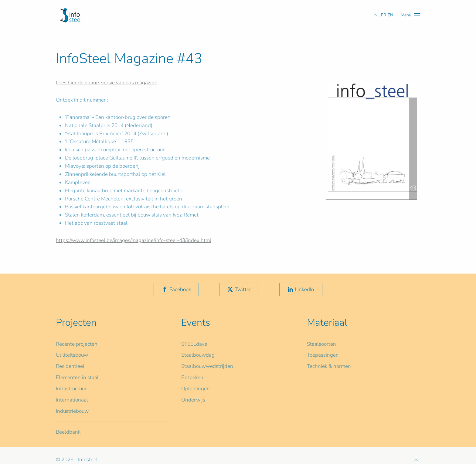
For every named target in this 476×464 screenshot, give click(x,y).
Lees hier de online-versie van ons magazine (107, 83)
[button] (410, 15)
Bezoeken (192, 377)
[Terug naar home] (71, 15)
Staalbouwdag (198, 355)
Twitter (239, 289)
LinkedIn (301, 289)
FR (384, 15)
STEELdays (194, 344)
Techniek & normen (329, 366)
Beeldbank (68, 432)
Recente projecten (77, 344)
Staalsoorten (321, 344)
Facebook (176, 289)
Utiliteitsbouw (72, 355)
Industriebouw (72, 411)
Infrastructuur (71, 389)
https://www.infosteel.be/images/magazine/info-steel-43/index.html (134, 240)
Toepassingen (323, 355)
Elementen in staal (77, 377)
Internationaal (72, 400)
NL (377, 15)
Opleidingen (195, 389)
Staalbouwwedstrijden (207, 366)
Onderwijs (193, 400)
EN (390, 15)
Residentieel (70, 366)
